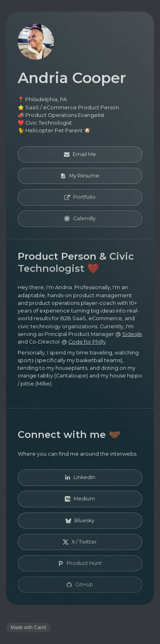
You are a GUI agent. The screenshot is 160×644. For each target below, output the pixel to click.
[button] (80, 154)
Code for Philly (87, 342)
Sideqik (132, 334)
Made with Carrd (29, 627)
